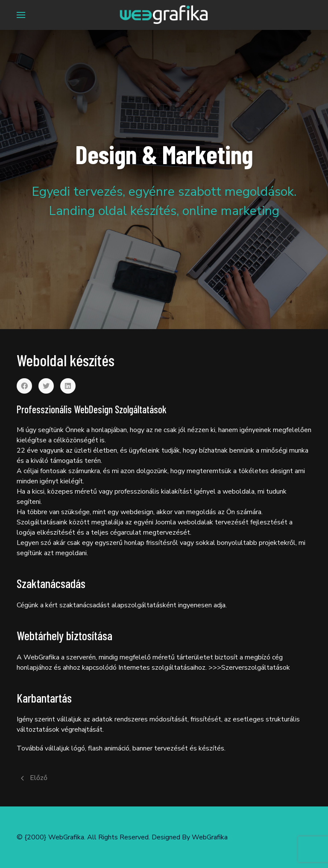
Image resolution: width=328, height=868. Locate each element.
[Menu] (21, 15)
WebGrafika (210, 837)
